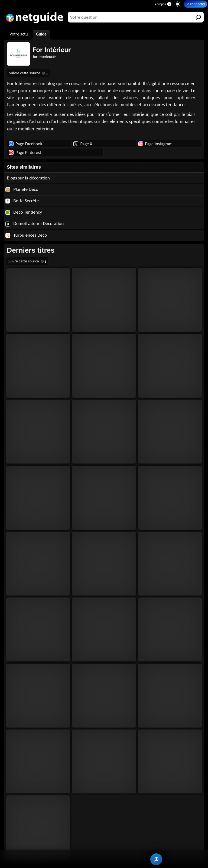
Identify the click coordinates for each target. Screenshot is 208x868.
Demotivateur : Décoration (35, 224)
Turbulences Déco (26, 235)
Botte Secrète (22, 201)
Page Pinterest (25, 152)
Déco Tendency (24, 212)
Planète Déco (22, 189)
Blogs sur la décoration (28, 178)
